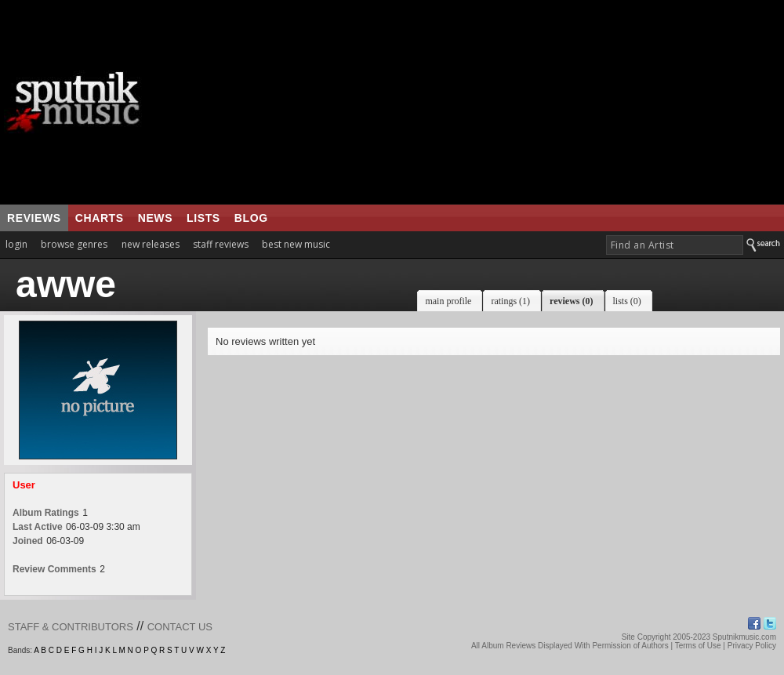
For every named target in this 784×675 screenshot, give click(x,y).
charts (100, 218)
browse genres (74, 244)
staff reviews (221, 244)
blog (251, 218)
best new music (296, 244)
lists (203, 218)
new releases (151, 244)
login (16, 244)
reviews (34, 218)
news (155, 218)
